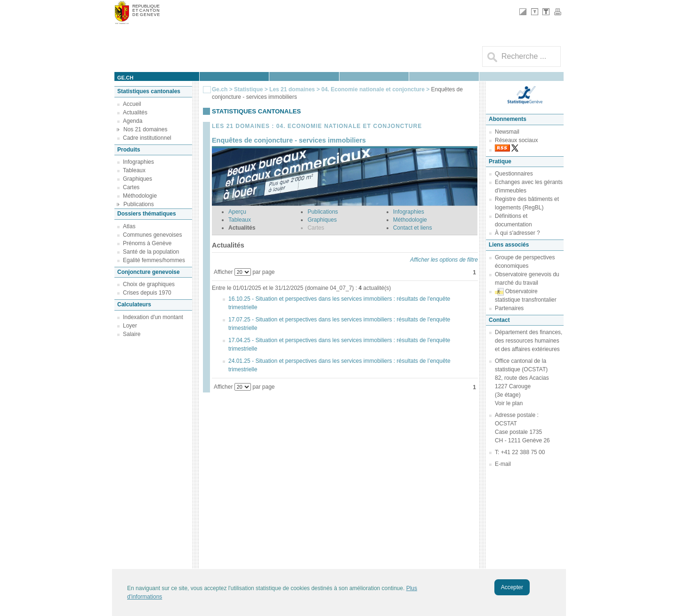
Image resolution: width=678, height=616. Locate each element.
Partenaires (509, 308)
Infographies (138, 162)
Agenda (133, 121)
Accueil (132, 104)
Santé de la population (151, 252)
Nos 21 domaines (145, 129)
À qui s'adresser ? (517, 233)
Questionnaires (514, 174)
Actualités (135, 112)
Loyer (130, 326)
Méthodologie (140, 196)
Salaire (132, 334)
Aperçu (237, 212)
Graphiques (137, 179)
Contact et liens (413, 228)
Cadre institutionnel (147, 138)
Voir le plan (509, 403)
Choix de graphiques (149, 284)
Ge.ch (220, 89)
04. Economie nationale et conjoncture (374, 89)
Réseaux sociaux (516, 140)
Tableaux (134, 170)
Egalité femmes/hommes (154, 260)
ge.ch (125, 78)
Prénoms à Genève (147, 243)
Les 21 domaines (292, 89)
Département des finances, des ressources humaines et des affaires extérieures (529, 341)
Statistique (248, 89)
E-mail (503, 464)
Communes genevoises (152, 235)
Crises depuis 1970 (147, 293)
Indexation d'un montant (153, 317)
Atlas (129, 226)
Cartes (131, 187)
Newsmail (507, 132)
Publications (139, 204)
